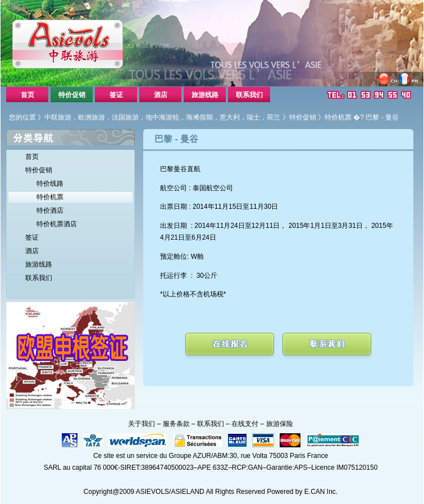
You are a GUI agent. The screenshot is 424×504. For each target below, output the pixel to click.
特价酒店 (50, 210)
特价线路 (50, 184)
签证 (116, 95)
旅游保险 (280, 424)
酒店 (161, 95)
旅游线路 (205, 95)
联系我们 (249, 95)
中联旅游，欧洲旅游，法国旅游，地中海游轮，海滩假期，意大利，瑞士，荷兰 (162, 117)
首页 (28, 95)
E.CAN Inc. (321, 492)
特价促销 (72, 95)
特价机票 (338, 117)
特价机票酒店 (57, 224)
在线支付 (245, 424)
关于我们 (142, 424)
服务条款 (176, 424)
